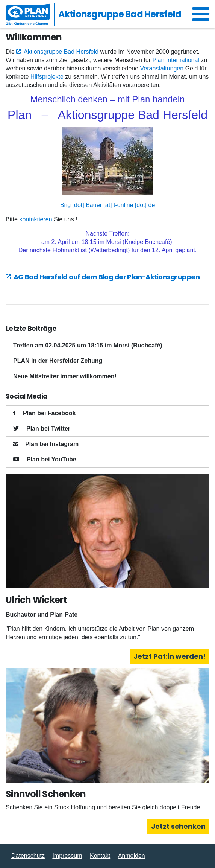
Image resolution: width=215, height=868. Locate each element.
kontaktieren (36, 219)
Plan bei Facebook (49, 413)
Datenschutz (28, 856)
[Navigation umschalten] (201, 14)
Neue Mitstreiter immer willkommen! (65, 376)
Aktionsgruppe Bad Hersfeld (61, 52)
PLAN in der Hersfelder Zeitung (58, 361)
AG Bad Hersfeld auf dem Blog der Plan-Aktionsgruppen (107, 277)
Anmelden (132, 856)
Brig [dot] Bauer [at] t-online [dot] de (108, 205)
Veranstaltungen (162, 68)
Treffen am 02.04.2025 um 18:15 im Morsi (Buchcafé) (88, 345)
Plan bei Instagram (52, 444)
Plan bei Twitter (48, 429)
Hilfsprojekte (47, 77)
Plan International (176, 60)
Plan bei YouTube (51, 459)
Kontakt (100, 856)
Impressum (67, 856)
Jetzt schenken (178, 826)
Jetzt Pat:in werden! (170, 656)
